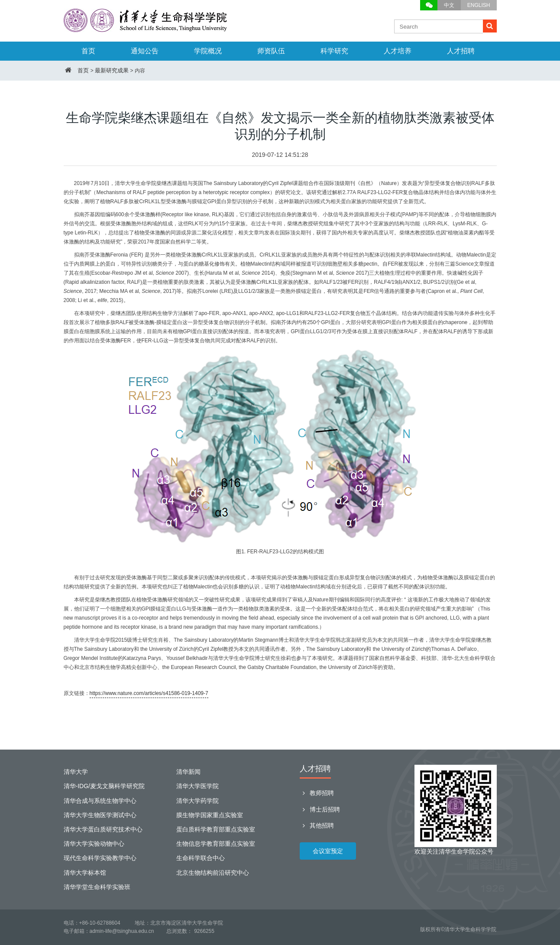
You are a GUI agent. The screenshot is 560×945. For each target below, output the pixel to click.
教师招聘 (317, 793)
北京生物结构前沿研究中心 (213, 873)
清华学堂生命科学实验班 (97, 887)
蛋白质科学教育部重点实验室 (216, 829)
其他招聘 (317, 825)
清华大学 (76, 772)
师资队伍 (271, 51)
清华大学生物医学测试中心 (100, 815)
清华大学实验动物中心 (94, 844)
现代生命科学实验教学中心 (100, 858)
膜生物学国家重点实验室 (210, 815)
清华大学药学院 (197, 801)
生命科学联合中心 (201, 858)
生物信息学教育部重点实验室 (216, 844)
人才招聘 (461, 51)
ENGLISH (479, 5)
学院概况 (208, 51)
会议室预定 (328, 851)
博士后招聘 (320, 809)
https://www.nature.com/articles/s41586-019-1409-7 (149, 693)
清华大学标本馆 (85, 873)
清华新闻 (188, 772)
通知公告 (145, 51)
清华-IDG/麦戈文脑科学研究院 (104, 786)
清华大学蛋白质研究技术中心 (103, 829)
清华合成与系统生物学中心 (100, 801)
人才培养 (398, 51)
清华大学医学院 (197, 786)
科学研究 (334, 51)
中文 (449, 5)
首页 (88, 51)
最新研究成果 (112, 70)
